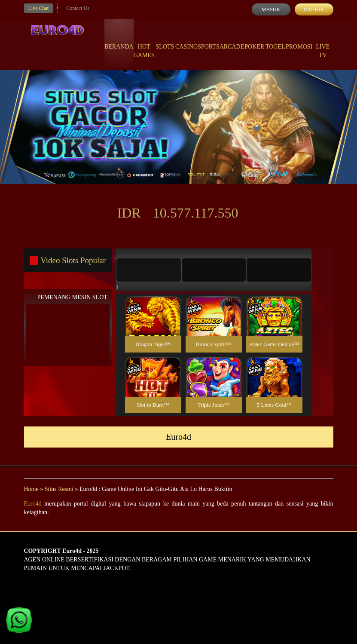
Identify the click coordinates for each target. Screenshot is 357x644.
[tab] (149, 270)
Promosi (299, 39)
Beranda (119, 39)
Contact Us (78, 8)
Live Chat (39, 8)
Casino (186, 39)
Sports (209, 39)
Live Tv (323, 43)
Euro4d (33, 504)
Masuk (271, 9)
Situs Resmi (59, 489)
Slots (165, 39)
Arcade (232, 39)
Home (31, 489)
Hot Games (144, 43)
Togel (275, 39)
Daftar (314, 9)
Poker (254, 39)
